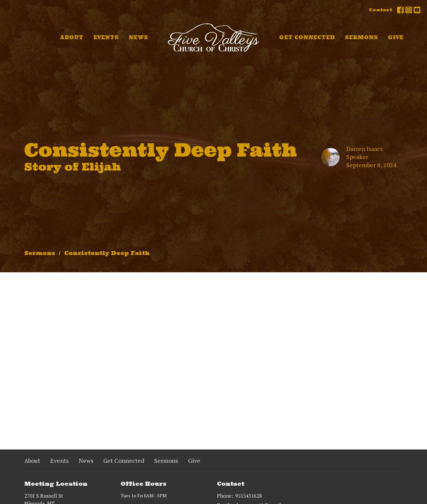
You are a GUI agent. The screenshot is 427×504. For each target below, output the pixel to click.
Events (106, 37)
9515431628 (249, 496)
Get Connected (307, 37)
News (138, 37)
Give (396, 37)
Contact (380, 10)
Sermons (361, 37)
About (72, 37)
